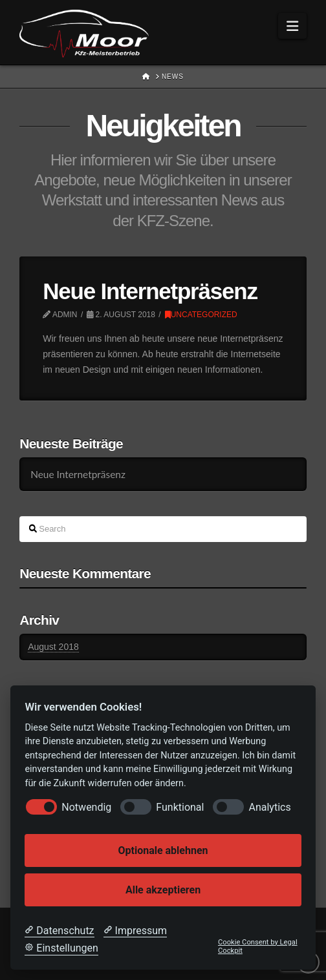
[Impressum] (135, 931)
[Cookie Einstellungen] (61, 948)
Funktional (180, 807)
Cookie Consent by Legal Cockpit (258, 946)
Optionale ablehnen (163, 850)
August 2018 (53, 647)
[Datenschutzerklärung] (59, 931)
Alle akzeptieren (163, 890)
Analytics (269, 807)
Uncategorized (201, 315)
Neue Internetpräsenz (150, 291)
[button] (292, 26)
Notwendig (86, 807)
